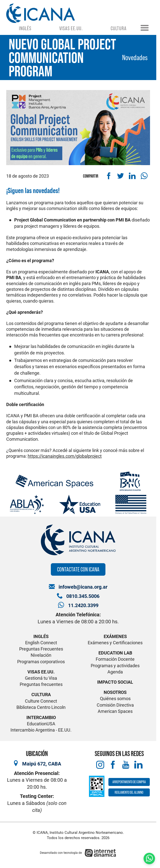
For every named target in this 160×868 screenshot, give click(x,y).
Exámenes (115, 636)
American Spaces (115, 711)
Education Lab (115, 653)
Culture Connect (41, 701)
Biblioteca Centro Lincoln (41, 707)
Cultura (119, 28)
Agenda (115, 672)
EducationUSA (41, 724)
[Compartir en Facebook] (109, 176)
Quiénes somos (115, 699)
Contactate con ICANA (78, 569)
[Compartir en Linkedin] (132, 176)
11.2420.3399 (83, 605)
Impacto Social (115, 682)
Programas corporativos (41, 662)
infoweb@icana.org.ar (83, 587)
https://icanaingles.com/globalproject (65, 456)
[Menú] (145, 28)
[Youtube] (126, 765)
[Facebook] (113, 765)
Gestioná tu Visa (41, 678)
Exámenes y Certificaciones (115, 643)
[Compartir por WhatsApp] (144, 176)
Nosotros (115, 692)
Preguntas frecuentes (41, 684)
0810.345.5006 (83, 596)
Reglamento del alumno (129, 792)
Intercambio (41, 717)
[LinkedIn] (138, 765)
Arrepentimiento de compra (129, 782)
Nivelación (41, 655)
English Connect (41, 643)
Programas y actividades (115, 666)
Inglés (25, 28)
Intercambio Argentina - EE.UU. (41, 730)
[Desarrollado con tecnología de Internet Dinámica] (78, 853)
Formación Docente (115, 659)
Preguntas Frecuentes (41, 649)
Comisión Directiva (115, 705)
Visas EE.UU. (71, 28)
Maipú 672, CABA (42, 764)
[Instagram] (100, 765)
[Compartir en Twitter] (120, 176)
